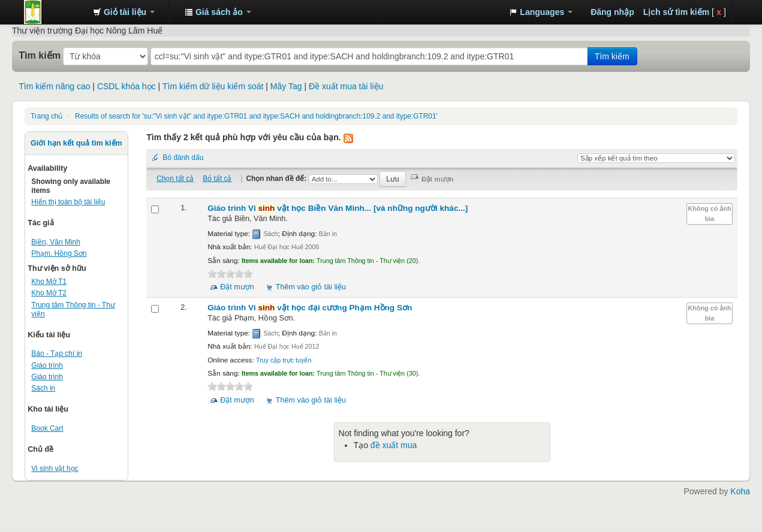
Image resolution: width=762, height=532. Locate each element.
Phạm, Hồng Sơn (59, 253)
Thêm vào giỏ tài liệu (311, 287)
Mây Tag (286, 86)
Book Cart (47, 428)
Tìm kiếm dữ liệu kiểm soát (213, 86)
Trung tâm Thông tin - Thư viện (54, 12)
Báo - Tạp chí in (57, 353)
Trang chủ (46, 116)
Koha (740, 491)
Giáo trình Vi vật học (338, 208)
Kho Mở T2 (49, 293)
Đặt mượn (237, 287)
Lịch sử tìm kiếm (676, 12)
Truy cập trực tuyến (284, 360)
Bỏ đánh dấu (183, 158)
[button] (124, 12)
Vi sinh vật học (55, 468)
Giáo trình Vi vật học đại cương (310, 308)
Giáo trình (47, 365)
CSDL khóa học (127, 86)
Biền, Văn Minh (56, 242)
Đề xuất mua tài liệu (346, 86)
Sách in (43, 388)
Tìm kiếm (40, 55)
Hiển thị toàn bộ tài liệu (68, 202)
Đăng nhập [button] (612, 12)
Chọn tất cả (175, 179)
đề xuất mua (394, 445)
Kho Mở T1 (49, 282)
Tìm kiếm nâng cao (54, 86)
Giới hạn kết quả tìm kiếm (76, 143)
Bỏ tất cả (217, 179)
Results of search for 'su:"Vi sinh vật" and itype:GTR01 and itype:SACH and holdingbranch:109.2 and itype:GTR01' (256, 116)
